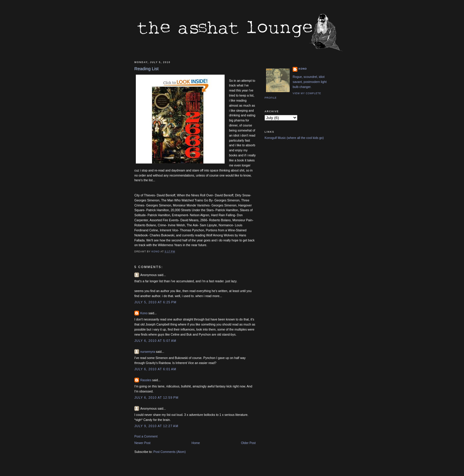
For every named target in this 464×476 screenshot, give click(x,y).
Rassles (146, 380)
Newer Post (142, 443)
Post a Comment (146, 436)
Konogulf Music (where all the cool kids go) (294, 138)
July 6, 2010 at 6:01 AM (155, 369)
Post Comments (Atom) (169, 452)
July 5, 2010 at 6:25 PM (155, 302)
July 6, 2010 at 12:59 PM (156, 398)
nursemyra (148, 352)
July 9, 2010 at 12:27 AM (156, 426)
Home (196, 443)
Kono (144, 313)
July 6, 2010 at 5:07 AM (155, 341)
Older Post (248, 443)
